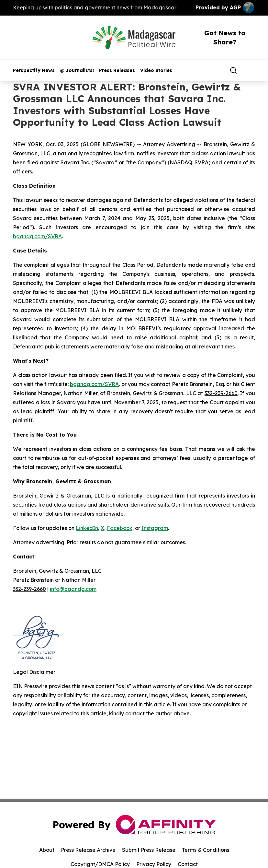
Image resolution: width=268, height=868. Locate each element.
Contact (188, 864)
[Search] (233, 70)
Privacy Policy (154, 864)
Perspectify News (34, 70)
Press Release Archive (88, 850)
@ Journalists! (77, 70)
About (47, 850)
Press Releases (117, 70)
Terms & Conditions (206, 850)
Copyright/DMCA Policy (100, 864)
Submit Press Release (149, 850)
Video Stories (156, 70)
